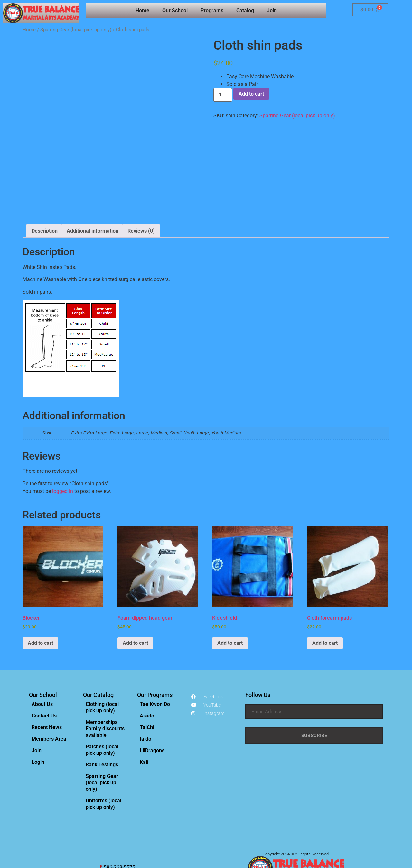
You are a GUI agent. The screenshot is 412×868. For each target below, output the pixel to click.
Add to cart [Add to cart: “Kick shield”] (230, 585)
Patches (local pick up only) (102, 691)
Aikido (147, 657)
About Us (42, 646)
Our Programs (155, 636)
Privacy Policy (278, 825)
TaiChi (147, 669)
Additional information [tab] (93, 172)
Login (38, 704)
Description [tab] (45, 172)
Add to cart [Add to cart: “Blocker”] (40, 585)
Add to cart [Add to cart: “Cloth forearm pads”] (325, 585)
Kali (144, 704)
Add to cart (251, 94)
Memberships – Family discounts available (105, 670)
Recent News (47, 669)
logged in (63, 433)
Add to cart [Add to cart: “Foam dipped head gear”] (135, 585)
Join (272, 10)
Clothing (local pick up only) (102, 649)
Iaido (145, 680)
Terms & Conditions (310, 825)
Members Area (49, 680)
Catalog (245, 10)
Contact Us (44, 657)
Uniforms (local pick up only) (103, 745)
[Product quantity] (223, 95)
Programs (212, 10)
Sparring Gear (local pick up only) (76, 30)
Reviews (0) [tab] (141, 172)
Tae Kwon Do (155, 646)
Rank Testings (102, 706)
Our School (175, 10)
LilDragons (152, 692)
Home (142, 10)
